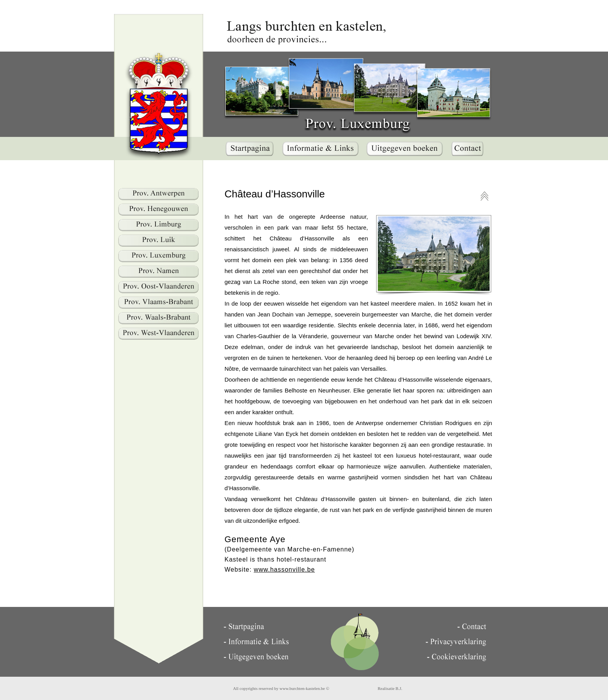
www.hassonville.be (284, 570)
